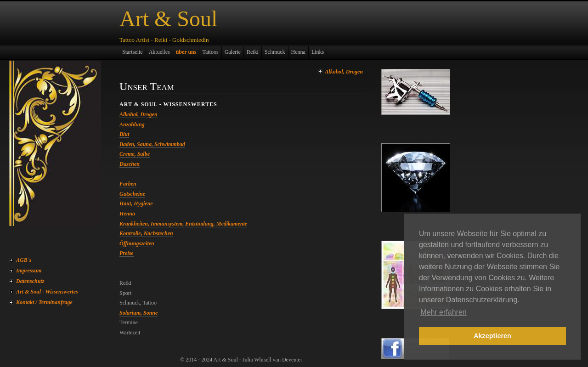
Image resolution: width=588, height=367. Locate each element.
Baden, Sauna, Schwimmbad (152, 144)
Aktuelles (159, 52)
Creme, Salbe (135, 154)
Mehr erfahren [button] (444, 312)
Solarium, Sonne (139, 313)
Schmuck (275, 52)
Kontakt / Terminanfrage (44, 302)
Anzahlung (132, 124)
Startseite (133, 52)
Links (318, 52)
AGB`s (24, 260)
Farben (128, 184)
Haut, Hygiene (136, 203)
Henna (298, 52)
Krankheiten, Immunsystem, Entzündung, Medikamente (183, 224)
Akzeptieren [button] (492, 336)
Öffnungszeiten (137, 243)
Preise (127, 253)
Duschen (130, 164)
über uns (186, 52)
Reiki (253, 52)
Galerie (233, 52)
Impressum (29, 271)
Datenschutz (30, 281)
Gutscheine (132, 194)
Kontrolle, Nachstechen (146, 233)
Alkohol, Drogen (344, 72)
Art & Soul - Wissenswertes (47, 292)
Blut (124, 134)
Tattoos (210, 52)
